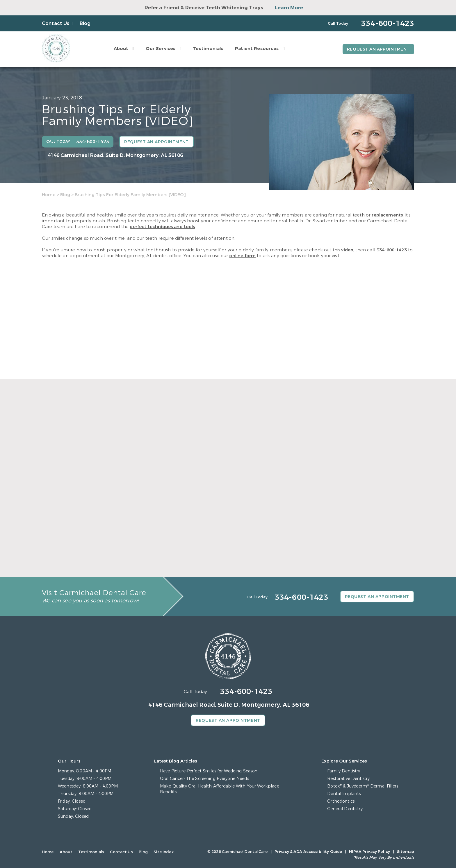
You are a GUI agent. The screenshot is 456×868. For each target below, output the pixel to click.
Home (49, 195)
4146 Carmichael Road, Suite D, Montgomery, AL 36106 (115, 155)
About (120, 49)
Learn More (289, 8)
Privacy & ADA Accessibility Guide (308, 852)
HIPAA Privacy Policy (369, 852)
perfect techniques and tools (162, 227)
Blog (85, 23)
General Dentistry (345, 809)
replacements (387, 215)
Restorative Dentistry (348, 779)
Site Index (160, 852)
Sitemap (406, 852)
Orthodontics (341, 801)
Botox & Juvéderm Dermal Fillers (363, 786)
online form (242, 256)
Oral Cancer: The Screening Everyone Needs (204, 779)
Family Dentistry (344, 771)
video (347, 250)
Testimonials (207, 49)
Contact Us (56, 23)
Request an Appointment (378, 49)
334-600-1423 (392, 250)
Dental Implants (344, 794)
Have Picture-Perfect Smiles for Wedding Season (209, 771)
